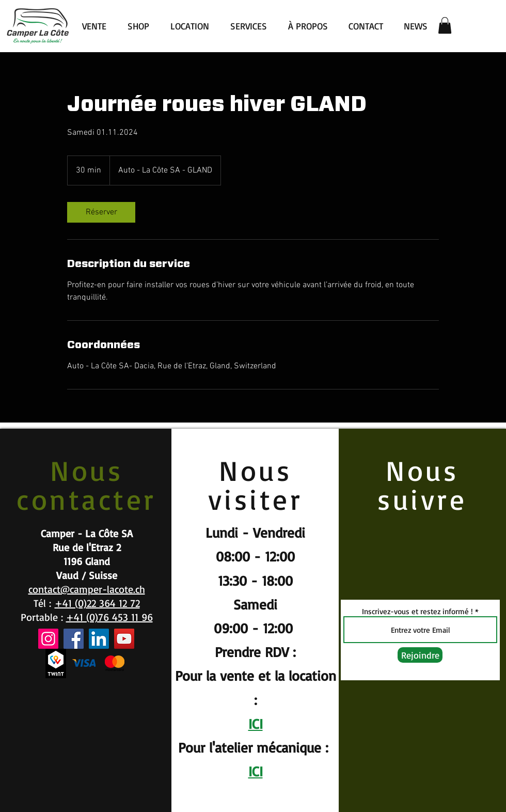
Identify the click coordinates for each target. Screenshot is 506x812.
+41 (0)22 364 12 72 (97, 603)
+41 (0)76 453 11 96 (109, 617)
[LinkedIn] (99, 639)
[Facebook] (74, 639)
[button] (445, 25)
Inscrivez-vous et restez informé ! (417, 611)
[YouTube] (124, 639)
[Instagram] (48, 639)
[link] (101, 212)
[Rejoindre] (420, 655)
